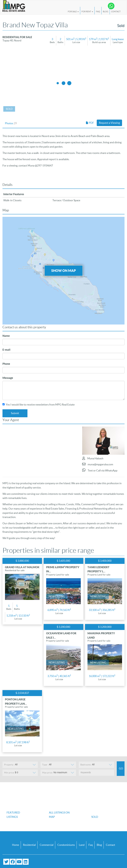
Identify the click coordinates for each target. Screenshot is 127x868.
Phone (6, 364)
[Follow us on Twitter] (6, 862)
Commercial (47, 845)
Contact (116, 12)
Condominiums (66, 845)
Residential (29, 845)
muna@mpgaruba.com (98, 464)
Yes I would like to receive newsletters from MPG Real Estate (39, 405)
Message (8, 378)
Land (82, 845)
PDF (90, 123)
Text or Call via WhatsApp (100, 470)
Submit (15, 413)
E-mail (6, 350)
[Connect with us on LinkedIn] (26, 862)
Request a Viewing (109, 123)
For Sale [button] (73, 12)
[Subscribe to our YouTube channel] (19, 862)
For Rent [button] (87, 12)
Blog (106, 12)
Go (121, 768)
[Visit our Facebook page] (13, 862)
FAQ (98, 12)
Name (6, 336)
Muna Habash (93, 458)
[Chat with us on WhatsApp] (111, 6)
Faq (91, 845)
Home (16, 845)
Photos (11, 123)
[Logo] (14, 6)
